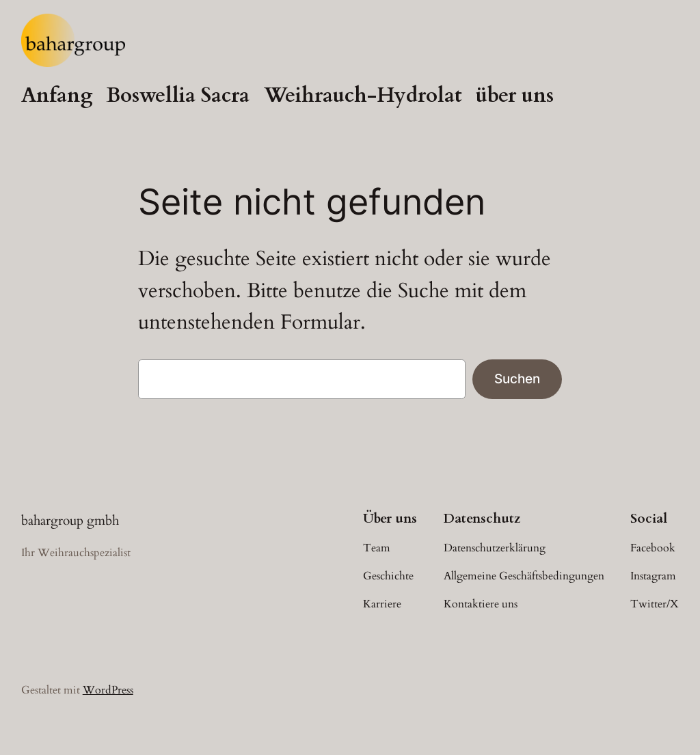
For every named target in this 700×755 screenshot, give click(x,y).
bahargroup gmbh (70, 521)
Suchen (517, 379)
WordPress (108, 690)
